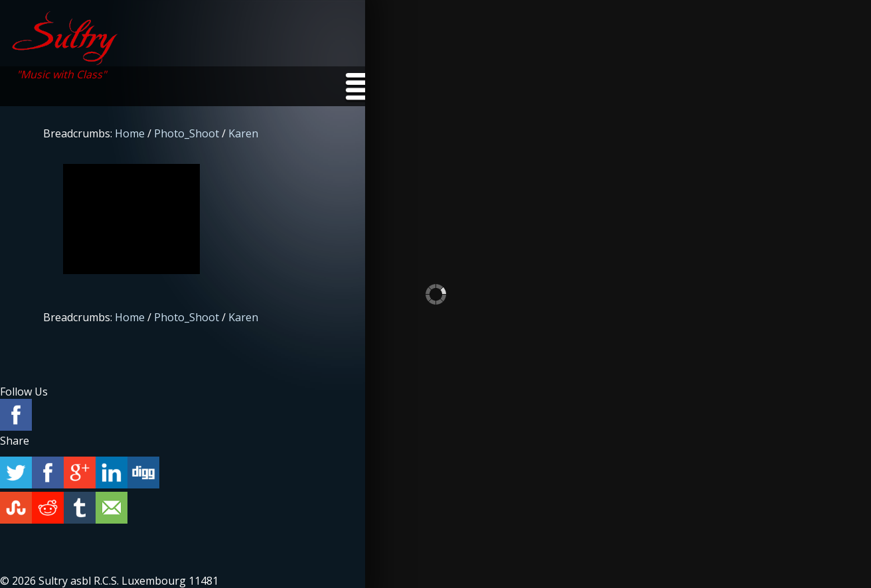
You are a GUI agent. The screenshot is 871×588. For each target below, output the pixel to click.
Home (130, 133)
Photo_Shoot (187, 133)
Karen (243, 133)
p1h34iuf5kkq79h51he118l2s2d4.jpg (131, 219)
